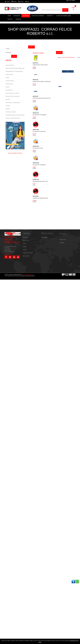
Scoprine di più (73, 641)
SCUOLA (8, 106)
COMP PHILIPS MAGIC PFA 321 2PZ (42, 97)
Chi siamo (25, 237)
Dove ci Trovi (26, 240)
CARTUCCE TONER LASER (64, 16)
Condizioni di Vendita (28, 253)
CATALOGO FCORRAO (38, 16)
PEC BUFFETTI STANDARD (39, 114)
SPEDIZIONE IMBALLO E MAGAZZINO (15, 115)
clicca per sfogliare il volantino (15, 138)
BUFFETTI (50, 16)
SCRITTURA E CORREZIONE (13, 103)
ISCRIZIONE (17, 16)
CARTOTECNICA (10, 81)
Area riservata (26, 256)
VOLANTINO (26, 16)
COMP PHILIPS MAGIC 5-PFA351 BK (42, 81)
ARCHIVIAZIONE (10, 65)
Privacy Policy (63, 240)
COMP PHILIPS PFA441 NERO (40, 64)
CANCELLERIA (9, 75)
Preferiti (25, 247)
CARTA (7, 78)
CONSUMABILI (9, 84)
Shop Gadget (44, 237)
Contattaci (62, 243)
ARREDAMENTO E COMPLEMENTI (14, 71)
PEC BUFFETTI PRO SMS (39, 131)
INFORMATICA (9, 90)
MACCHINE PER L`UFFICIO (12, 93)
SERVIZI (8, 109)
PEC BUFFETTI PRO (38, 147)
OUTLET (10, 19)
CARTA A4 (18, 19)
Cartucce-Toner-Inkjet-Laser (68, 57)
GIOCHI (8, 87)
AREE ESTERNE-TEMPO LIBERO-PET (15, 68)
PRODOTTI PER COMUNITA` (13, 96)
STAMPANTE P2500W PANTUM (40, 197)
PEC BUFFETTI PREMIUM (39, 164)
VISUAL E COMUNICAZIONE (13, 118)
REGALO (8, 99)
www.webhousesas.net (27, 274)
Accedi (24, 243)
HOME (9, 16)
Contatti (25, 250)
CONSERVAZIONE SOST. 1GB (40, 180)
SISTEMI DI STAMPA (11, 112)
